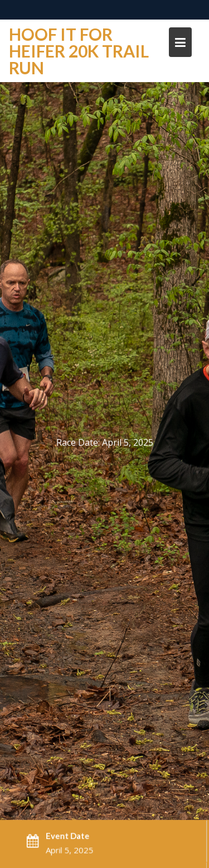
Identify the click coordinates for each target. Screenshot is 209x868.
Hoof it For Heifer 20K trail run (79, 51)
